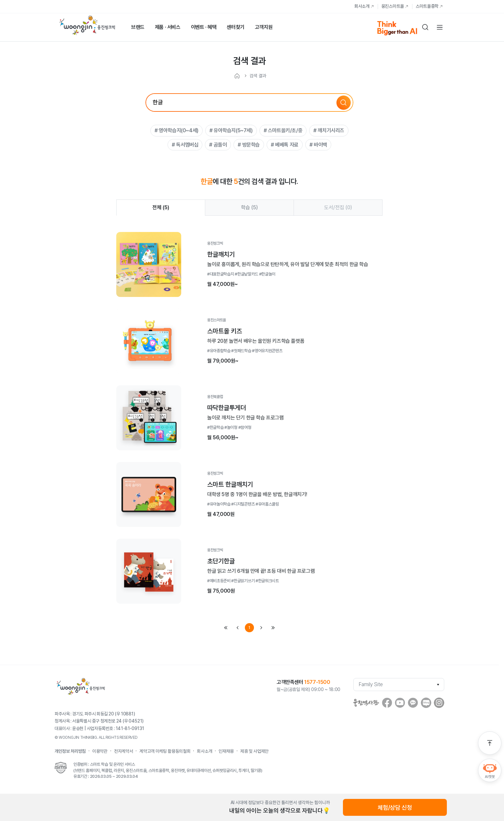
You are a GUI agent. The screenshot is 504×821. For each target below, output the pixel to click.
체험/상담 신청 (395, 808)
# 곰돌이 (218, 145)
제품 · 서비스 (168, 27)
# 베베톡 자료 (285, 145)
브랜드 (138, 27)
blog (426, 703)
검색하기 (425, 27)
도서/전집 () (338, 207)
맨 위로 (490, 743)
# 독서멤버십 (185, 145)
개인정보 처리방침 (70, 751)
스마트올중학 (427, 6)
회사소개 (362, 6)
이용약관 (100, 751)
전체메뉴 (440, 27)
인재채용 (226, 751)
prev (238, 628)
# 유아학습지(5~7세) (231, 130)
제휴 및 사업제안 (254, 751)
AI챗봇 (490, 770)
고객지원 (264, 27)
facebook (387, 703)
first (226, 628)
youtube (400, 703)
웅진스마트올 (393, 6)
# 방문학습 (249, 145)
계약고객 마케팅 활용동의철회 (165, 751)
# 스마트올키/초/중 (283, 130)
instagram (439, 703)
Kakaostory (413, 703)
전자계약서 (123, 751)
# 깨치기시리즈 (329, 130)
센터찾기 (235, 27)
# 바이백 (318, 145)
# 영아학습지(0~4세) (176, 130)
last (273, 628)
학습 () (249, 207)
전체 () (161, 207)
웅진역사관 (366, 703)
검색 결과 (258, 76)
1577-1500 (317, 682)
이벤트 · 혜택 (204, 27)
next (261, 628)
